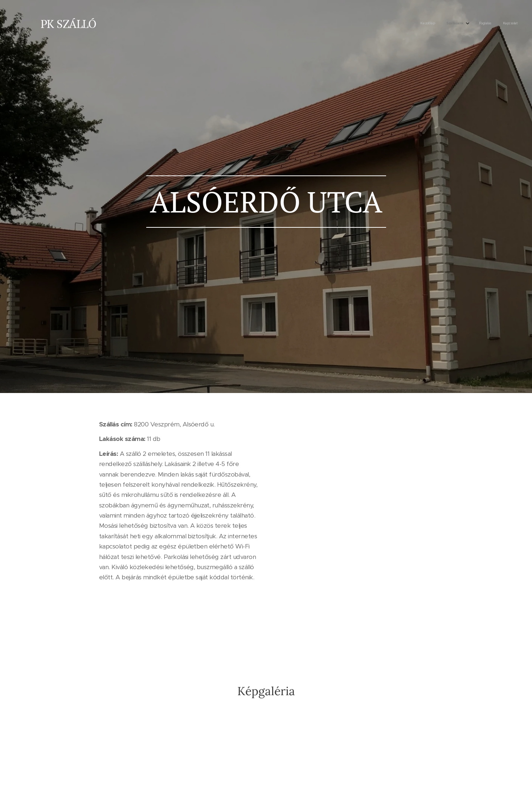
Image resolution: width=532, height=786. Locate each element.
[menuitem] (481, 24)
